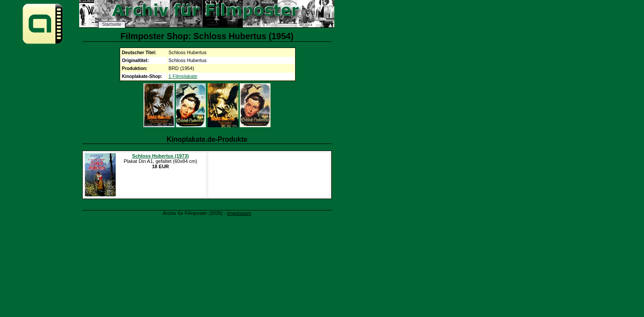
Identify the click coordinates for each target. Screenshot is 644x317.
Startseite (112, 24)
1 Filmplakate (183, 76)
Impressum (239, 213)
